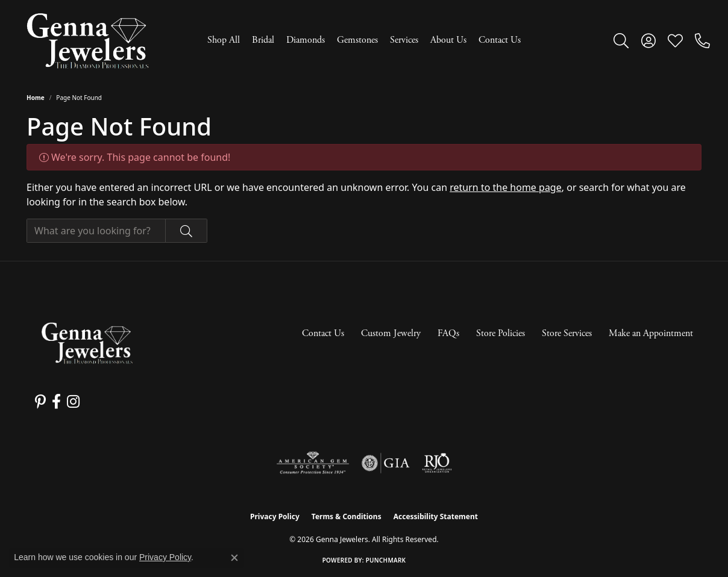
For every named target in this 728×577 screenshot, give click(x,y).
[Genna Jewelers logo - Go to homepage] (87, 41)
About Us (448, 40)
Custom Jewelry (391, 333)
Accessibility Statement (436, 516)
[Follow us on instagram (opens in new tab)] (73, 402)
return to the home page (506, 187)
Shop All (224, 40)
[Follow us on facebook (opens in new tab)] (56, 402)
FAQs (448, 333)
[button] (621, 40)
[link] (702, 40)
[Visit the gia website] (386, 463)
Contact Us (500, 40)
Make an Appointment (651, 333)
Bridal (263, 40)
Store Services (567, 333)
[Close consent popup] (234, 558)
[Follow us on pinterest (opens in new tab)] (40, 402)
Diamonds (306, 40)
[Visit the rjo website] (437, 463)
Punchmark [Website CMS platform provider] (386, 560)
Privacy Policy (275, 516)
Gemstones (357, 40)
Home (36, 98)
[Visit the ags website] (313, 463)
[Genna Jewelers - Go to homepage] (87, 343)
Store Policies (500, 333)
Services (404, 40)
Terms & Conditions (347, 516)
